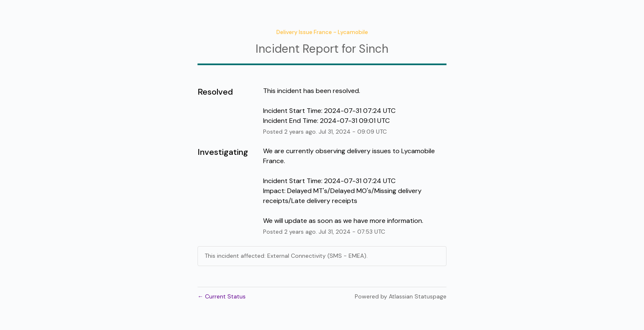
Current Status (222, 296)
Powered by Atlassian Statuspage (401, 296)
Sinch (374, 49)
